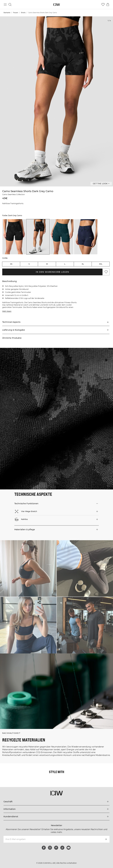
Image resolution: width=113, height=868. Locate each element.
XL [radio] (83, 264)
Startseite (7, 13)
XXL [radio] (101, 264)
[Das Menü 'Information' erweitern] (57, 809)
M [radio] (47, 264)
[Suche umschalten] (10, 5)
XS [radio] (11, 264)
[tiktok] (62, 848)
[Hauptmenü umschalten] (5, 5)
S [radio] (29, 264)
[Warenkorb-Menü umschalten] (108, 5)
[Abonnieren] (106, 839)
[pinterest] (56, 848)
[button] (56, 330)
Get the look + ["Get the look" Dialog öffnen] (101, 184)
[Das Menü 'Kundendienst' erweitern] (57, 817)
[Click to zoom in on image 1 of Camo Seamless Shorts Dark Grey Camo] (56, 101)
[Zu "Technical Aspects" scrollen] (56, 322)
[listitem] (14, 237)
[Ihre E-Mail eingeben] (53, 839)
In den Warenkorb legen (52, 272)
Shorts (23, 13)
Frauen (16, 13)
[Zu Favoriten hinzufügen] (106, 272)
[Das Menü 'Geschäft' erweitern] (57, 802)
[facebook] (44, 848)
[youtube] (69, 848)
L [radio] (65, 264)
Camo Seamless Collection (14, 194)
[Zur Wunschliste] (103, 5)
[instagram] (50, 848)
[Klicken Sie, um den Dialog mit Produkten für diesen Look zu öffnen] (28, 568)
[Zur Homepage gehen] (56, 5)
